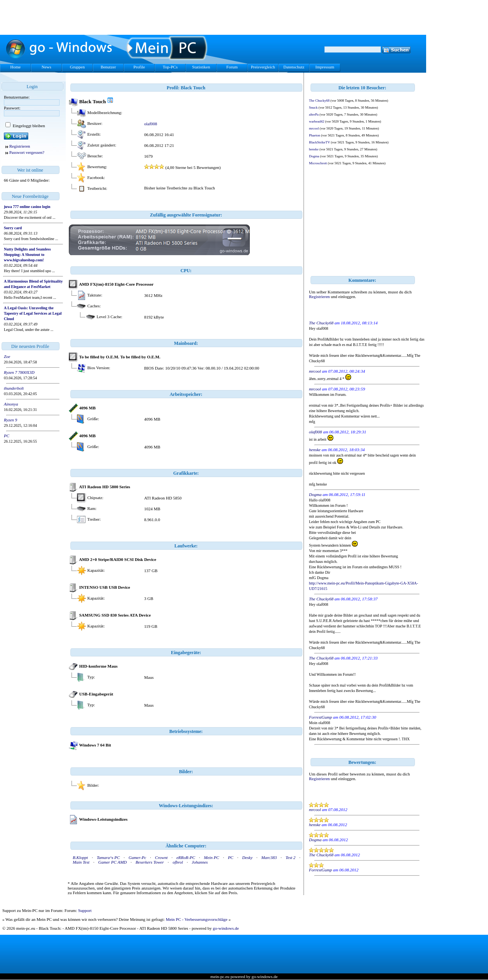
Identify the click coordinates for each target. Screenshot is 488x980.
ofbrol (178, 862)
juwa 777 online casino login (27, 207)
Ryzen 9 (10, 420)
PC (7, 436)
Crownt (161, 857)
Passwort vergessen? (27, 152)
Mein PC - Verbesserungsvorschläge (197, 919)
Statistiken (201, 67)
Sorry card (13, 228)
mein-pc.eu (220, 977)
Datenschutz (294, 67)
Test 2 (291, 857)
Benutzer (108, 67)
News (46, 67)
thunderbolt (14, 388)
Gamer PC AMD (113, 862)
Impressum (325, 67)
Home (16, 67)
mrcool (314, 128)
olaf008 (151, 124)
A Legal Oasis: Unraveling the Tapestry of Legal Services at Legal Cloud (33, 313)
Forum (232, 67)
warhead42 (317, 121)
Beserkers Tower (150, 862)
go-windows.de (226, 928)
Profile (139, 67)
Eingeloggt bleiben (28, 126)
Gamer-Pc (137, 857)
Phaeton (315, 135)
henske (314, 149)
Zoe (7, 356)
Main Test (81, 862)
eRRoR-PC (186, 857)
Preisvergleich (263, 67)
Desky (247, 857)
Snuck (313, 107)
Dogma (314, 156)
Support (85, 910)
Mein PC (211, 857)
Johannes (200, 862)
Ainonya (11, 404)
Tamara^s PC (108, 857)
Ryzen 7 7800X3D (19, 372)
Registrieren (20, 146)
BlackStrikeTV (319, 142)
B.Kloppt (80, 857)
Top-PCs (170, 67)
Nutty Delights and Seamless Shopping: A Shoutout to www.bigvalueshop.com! (27, 255)
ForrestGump (320, 717)
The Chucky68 (319, 101)
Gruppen (78, 67)
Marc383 (269, 857)
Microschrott (318, 163)
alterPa (314, 114)
